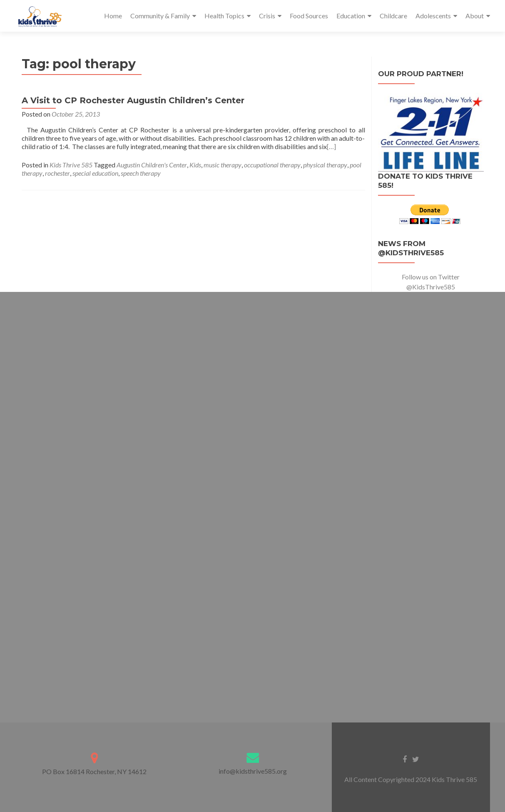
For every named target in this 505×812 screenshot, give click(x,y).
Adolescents (433, 16)
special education (95, 173)
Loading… (253, 500)
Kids (195, 165)
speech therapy (141, 173)
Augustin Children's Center (152, 165)
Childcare (393, 16)
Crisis (267, 16)
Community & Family (160, 16)
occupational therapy (272, 165)
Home (113, 16)
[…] (331, 146)
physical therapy (325, 165)
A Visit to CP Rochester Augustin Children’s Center (133, 100)
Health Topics (224, 16)
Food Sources (309, 16)
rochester (57, 173)
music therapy (223, 165)
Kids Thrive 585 (71, 165)
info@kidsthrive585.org (253, 771)
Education (351, 16)
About (475, 16)
